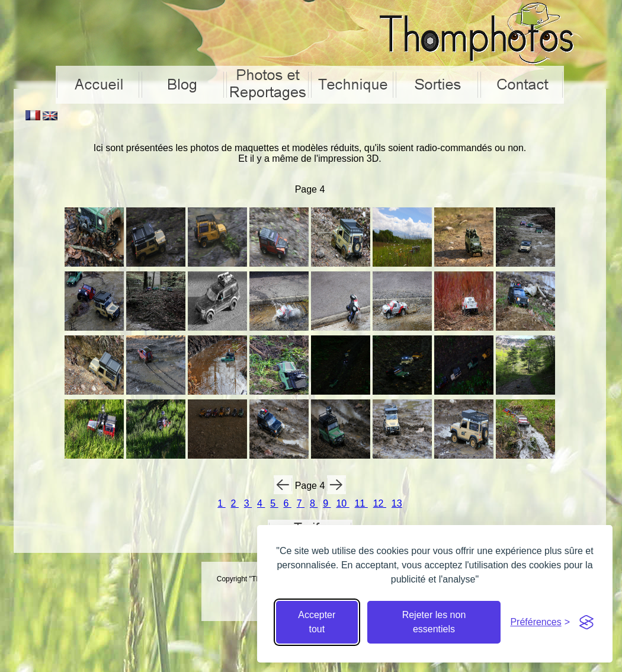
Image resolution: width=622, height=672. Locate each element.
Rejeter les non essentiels (434, 622)
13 (397, 503)
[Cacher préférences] (540, 622)
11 (361, 503)
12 (380, 503)
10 (342, 503)
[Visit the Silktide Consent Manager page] (586, 622)
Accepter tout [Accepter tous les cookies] (317, 622)
